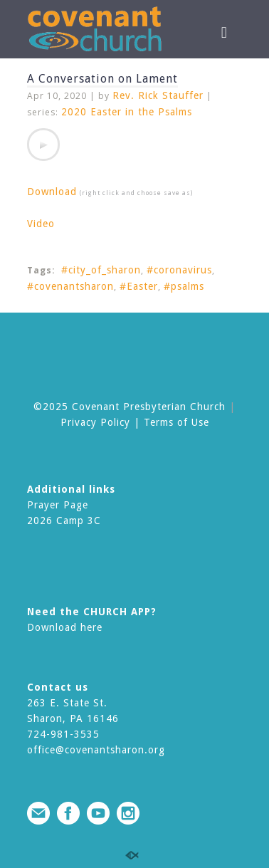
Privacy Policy (95, 422)
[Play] (43, 145)
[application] (43, 145)
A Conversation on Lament (102, 79)
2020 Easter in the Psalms (127, 112)
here (91, 627)
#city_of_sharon (101, 270)
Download (52, 192)
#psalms (184, 286)
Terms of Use (176, 422)
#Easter (139, 286)
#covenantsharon (70, 286)
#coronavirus (179, 270)
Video (41, 224)
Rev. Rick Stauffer (158, 95)
